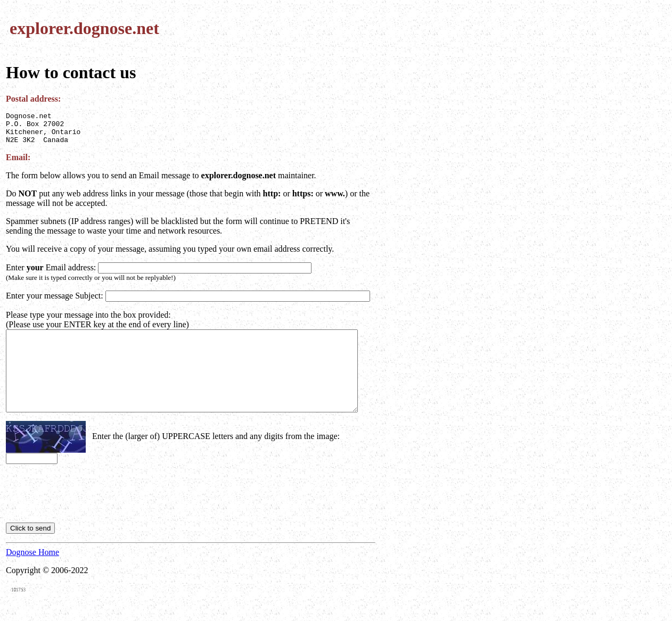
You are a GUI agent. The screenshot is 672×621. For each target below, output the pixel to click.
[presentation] (87, 504)
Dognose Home (32, 563)
